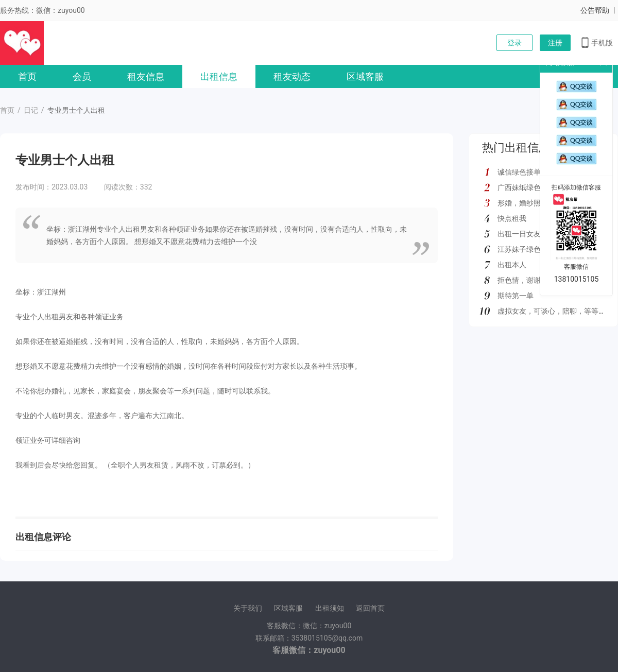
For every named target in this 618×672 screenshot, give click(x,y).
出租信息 (219, 76)
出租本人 (512, 265)
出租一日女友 (519, 234)
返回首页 (370, 608)
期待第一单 (516, 296)
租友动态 (292, 76)
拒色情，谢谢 (519, 280)
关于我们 (248, 608)
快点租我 (512, 218)
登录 (514, 43)
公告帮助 (595, 10)
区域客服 (365, 76)
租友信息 (146, 76)
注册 (555, 43)
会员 (82, 76)
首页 (27, 76)
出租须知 (330, 608)
